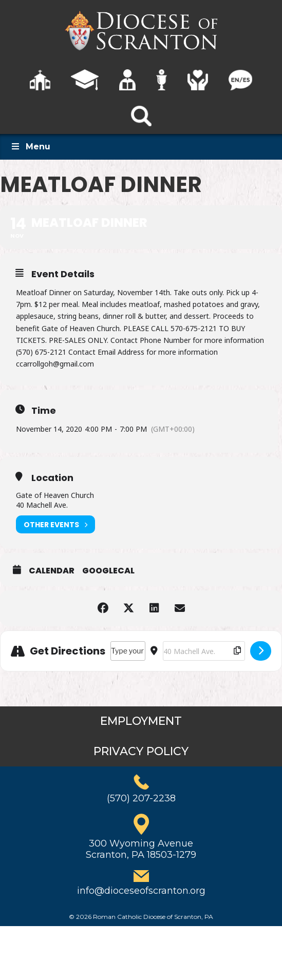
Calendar (52, 571)
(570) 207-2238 (141, 798)
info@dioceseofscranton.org (141, 891)
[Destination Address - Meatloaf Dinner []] (204, 651)
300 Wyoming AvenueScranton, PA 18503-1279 (141, 849)
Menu (30, 147)
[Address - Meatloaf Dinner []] (128, 651)
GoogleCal (108, 571)
